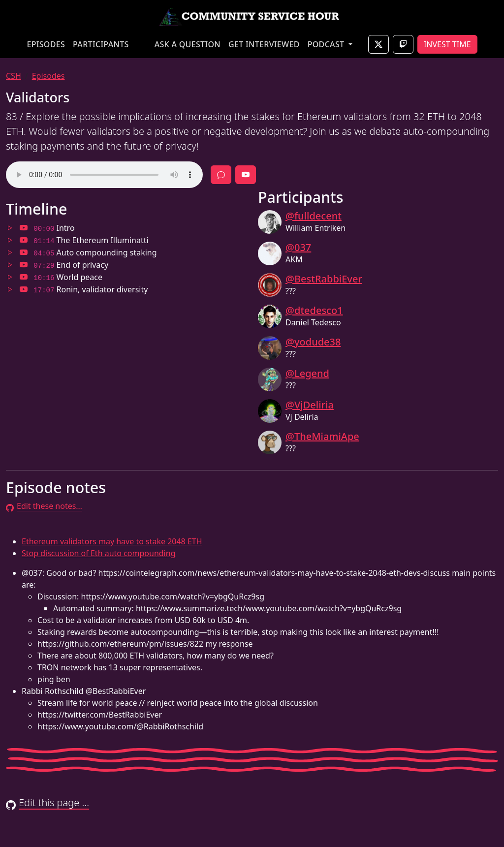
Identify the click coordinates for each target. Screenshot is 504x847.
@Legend (307, 373)
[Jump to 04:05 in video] (24, 252)
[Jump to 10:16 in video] (24, 277)
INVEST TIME (447, 44)
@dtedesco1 (314, 310)
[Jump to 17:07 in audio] (10, 289)
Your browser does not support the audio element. (104, 175)
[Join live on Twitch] (403, 44)
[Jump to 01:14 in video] (24, 240)
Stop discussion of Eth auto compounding (98, 553)
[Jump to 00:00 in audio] (10, 228)
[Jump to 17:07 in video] (24, 289)
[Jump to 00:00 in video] (24, 228)
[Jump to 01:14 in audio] (10, 240)
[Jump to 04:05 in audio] (10, 252)
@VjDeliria (310, 405)
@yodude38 (313, 342)
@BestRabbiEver (324, 279)
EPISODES (46, 44)
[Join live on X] (378, 44)
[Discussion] (221, 175)
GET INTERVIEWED (264, 44)
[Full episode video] (246, 175)
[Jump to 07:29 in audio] (10, 265)
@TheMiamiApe (322, 436)
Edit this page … (47, 802)
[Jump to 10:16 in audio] (10, 277)
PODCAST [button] (327, 44)
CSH (14, 76)
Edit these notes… (44, 506)
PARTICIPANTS (101, 44)
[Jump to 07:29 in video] (24, 265)
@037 (298, 247)
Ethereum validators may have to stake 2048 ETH (112, 541)
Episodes (48, 76)
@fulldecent (314, 216)
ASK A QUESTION (188, 44)
